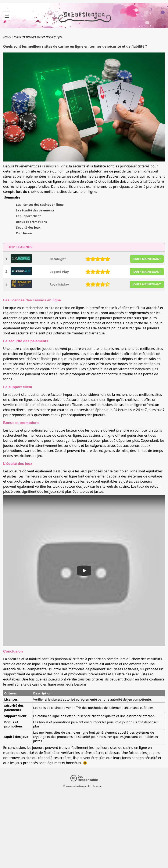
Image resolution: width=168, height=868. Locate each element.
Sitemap (97, 786)
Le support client (28, 216)
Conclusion (24, 233)
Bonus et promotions (31, 222)
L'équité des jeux (28, 227)
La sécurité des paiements (35, 210)
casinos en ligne (55, 166)
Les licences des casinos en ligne (40, 205)
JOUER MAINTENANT (147, 259)
